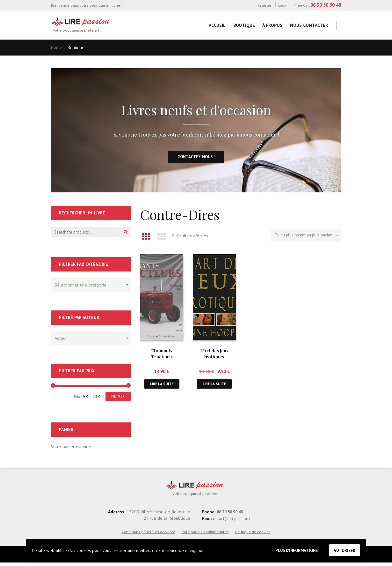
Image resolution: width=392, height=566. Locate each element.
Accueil (217, 25)
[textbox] (89, 286)
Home (57, 48)
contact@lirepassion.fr (232, 522)
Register (264, 5)
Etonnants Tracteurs (162, 354)
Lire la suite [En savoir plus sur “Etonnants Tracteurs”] (162, 385)
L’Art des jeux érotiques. (214, 354)
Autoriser (343, 550)
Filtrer (117, 399)
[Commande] (303, 237)
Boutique (244, 25)
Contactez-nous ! (196, 158)
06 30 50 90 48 (326, 5)
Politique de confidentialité (205, 535)
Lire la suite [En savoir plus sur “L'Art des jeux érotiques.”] (214, 385)
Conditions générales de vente (149, 535)
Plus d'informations (291, 549)
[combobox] (91, 287)
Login (283, 5)
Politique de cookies (253, 535)
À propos (272, 25)
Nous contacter (309, 25)
